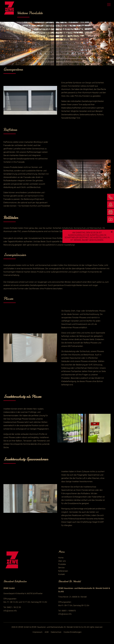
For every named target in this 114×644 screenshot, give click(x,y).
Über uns (62, 561)
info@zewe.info (10, 615)
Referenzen (63, 571)
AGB (47, 632)
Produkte (62, 564)
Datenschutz (56, 632)
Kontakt (61, 574)
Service (61, 568)
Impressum (37, 632)
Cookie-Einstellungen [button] (73, 632)
